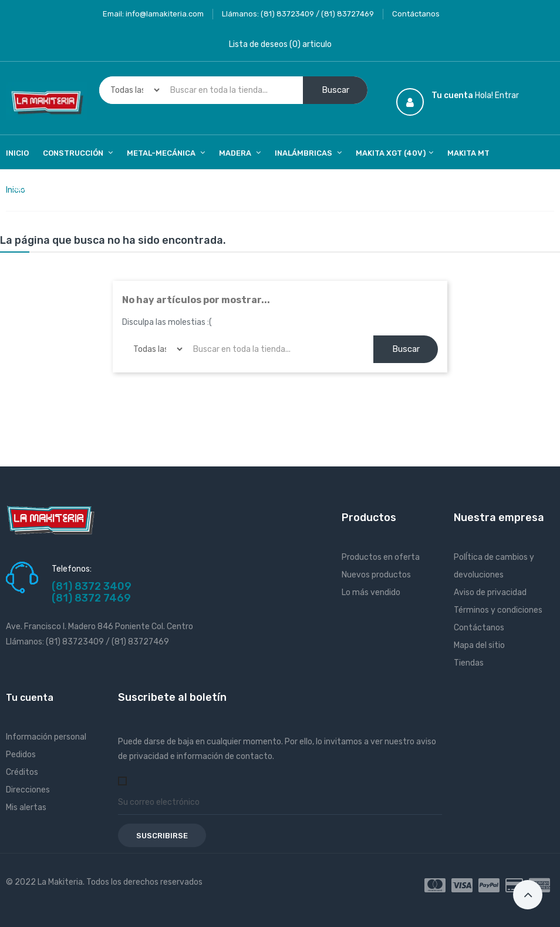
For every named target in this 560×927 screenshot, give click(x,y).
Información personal (46, 737)
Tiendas (469, 663)
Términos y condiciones (498, 610)
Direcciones (28, 790)
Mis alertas (26, 807)
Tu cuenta (30, 698)
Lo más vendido (371, 592)
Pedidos (21, 755)
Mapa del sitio (479, 645)
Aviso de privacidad (490, 592)
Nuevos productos (376, 575)
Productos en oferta (381, 557)
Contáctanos (416, 14)
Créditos (22, 772)
